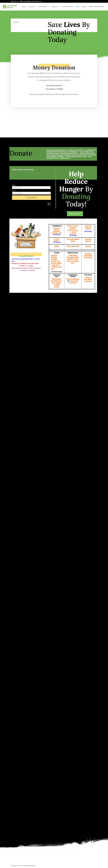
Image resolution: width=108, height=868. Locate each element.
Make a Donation (75, 214)
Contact (84, 7)
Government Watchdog (96, 7)
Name (14, 185)
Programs (54, 7)
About (24, 7)
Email (14, 191)
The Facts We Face (67, 7)
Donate (77, 7)
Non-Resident (43, 7)
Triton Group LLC (30, 866)
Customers (32, 7)
